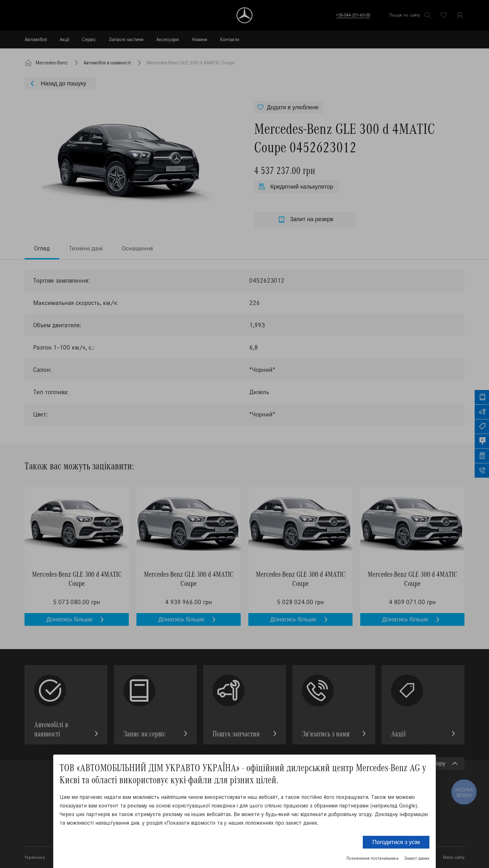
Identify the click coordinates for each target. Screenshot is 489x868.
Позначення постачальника (372, 858)
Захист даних (417, 858)
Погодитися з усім (396, 842)
